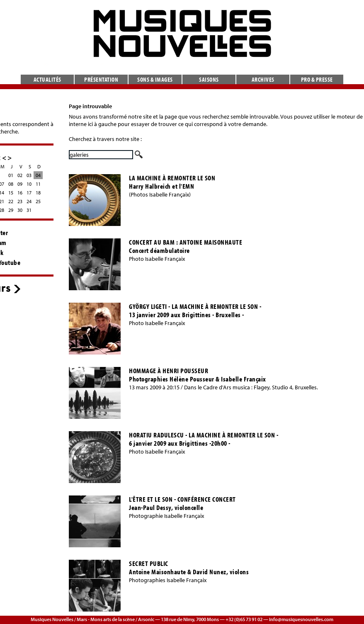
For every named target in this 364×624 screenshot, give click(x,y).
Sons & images (155, 79)
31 (29, 210)
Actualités (47, 79)
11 (38, 184)
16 (20, 193)
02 (20, 175)
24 (29, 201)
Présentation (101, 79)
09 (20, 184)
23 (20, 201)
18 (38, 193)
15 (11, 193)
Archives (263, 79)
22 (11, 201)
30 (20, 210)
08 (11, 184)
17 (29, 193)
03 (29, 175)
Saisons (209, 79)
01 (11, 175)
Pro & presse (317, 79)
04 (38, 175)
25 (38, 201)
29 (11, 210)
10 (29, 184)
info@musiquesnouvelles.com (301, 619)
